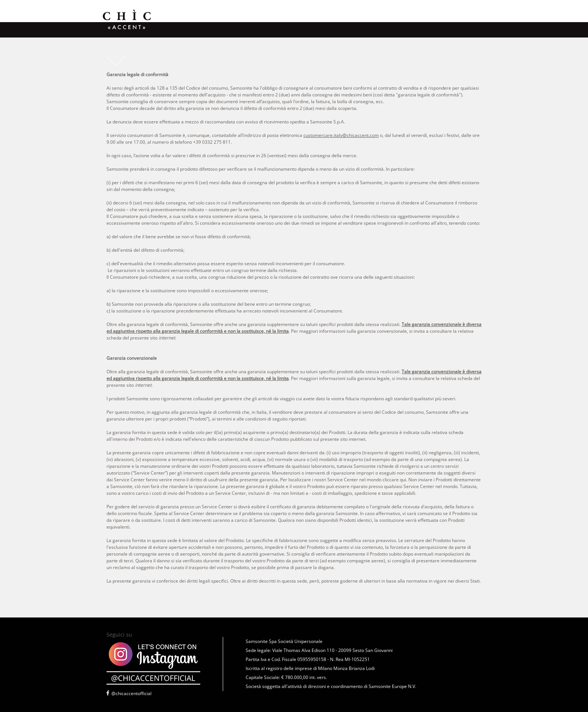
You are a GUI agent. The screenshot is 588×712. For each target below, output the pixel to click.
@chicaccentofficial (131, 693)
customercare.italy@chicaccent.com (341, 135)
